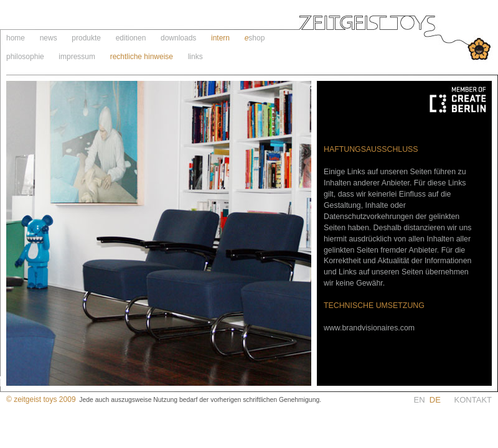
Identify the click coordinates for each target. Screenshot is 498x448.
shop (256, 38)
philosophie (25, 57)
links (195, 57)
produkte (86, 38)
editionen (131, 38)
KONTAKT (473, 400)
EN (434, 400)
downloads (178, 38)
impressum (77, 57)
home (16, 38)
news (49, 38)
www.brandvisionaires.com (369, 328)
